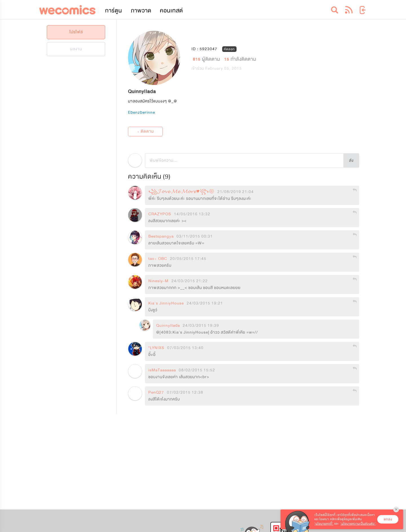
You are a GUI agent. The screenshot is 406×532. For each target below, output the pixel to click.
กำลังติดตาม (240, 59)
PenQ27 (156, 393)
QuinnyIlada (168, 326)
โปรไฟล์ (76, 32)
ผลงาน (76, 49)
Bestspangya (161, 237)
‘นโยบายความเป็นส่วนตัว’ (358, 524)
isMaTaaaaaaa (162, 370)
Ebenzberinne (142, 112)
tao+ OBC (158, 259)
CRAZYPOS (160, 214)
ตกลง (388, 519)
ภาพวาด (141, 11)
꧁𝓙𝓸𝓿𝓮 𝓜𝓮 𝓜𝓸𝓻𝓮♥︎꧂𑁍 (181, 192)
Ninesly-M (158, 281)
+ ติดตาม (145, 131)
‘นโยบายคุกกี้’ (324, 524)
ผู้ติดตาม (207, 59)
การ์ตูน (114, 11)
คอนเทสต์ (171, 11)
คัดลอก (229, 49)
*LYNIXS (156, 348)
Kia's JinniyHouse (166, 303)
